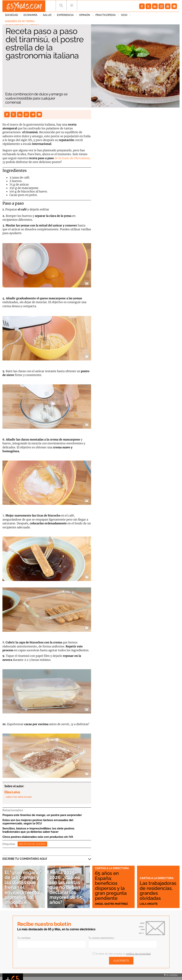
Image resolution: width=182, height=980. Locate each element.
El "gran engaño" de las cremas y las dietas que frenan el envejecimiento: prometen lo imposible (23, 885)
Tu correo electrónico (101, 938)
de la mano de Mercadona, (72, 158)
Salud (47, 16)
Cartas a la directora (113, 868)
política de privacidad (138, 954)
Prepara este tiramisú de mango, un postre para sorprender (42, 815)
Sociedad (12, 16)
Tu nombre (24, 938)
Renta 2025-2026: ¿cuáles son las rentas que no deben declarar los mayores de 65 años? (67, 887)
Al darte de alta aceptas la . (122, 954)
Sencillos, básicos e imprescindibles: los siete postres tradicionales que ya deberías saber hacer (38, 830)
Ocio (124, 16)
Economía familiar (64, 866)
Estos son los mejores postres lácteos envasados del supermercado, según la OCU (38, 822)
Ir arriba (171, 975)
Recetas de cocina (32, 844)
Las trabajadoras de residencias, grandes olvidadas (158, 888)
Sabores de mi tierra (147, 16)
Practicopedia (106, 16)
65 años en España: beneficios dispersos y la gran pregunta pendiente (112, 886)
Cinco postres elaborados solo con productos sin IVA (38, 837)
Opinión (85, 16)
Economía (30, 16)
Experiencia (65, 16)
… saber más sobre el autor (18, 797)
